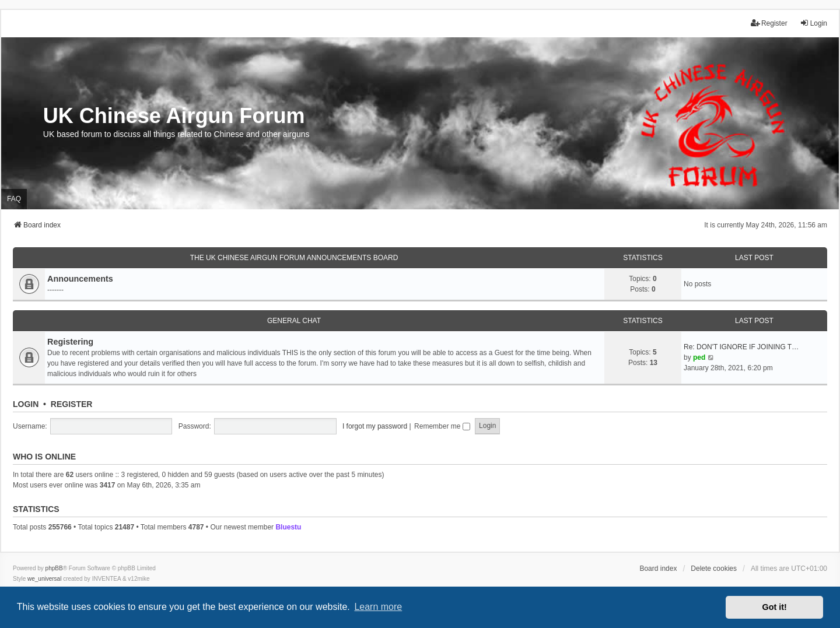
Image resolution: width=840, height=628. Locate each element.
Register (72, 404)
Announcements (80, 279)
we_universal (44, 579)
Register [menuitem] (769, 23)
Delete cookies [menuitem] (714, 569)
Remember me (442, 426)
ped (699, 357)
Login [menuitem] (813, 23)
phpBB (54, 568)
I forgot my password (375, 426)
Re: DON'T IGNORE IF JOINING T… (741, 347)
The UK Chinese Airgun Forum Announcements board (294, 258)
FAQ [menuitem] (14, 199)
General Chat (294, 321)
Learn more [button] (378, 607)
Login (26, 404)
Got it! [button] (775, 607)
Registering (70, 342)
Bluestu (288, 527)
